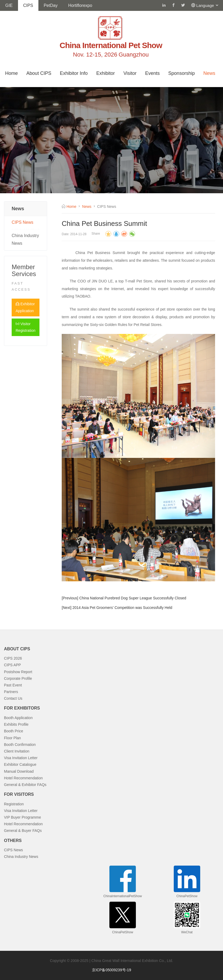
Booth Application (18, 718)
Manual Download (19, 771)
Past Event (13, 685)
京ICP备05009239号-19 (111, 970)
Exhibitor (105, 73)
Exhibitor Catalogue (20, 764)
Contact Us (13, 698)
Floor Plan (12, 738)
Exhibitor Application (25, 307)
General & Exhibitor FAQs (25, 785)
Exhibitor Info (74, 73)
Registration (14, 804)
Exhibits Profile (16, 724)
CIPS (28, 5)
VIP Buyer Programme (23, 817)
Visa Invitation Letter (21, 758)
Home (11, 73)
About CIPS (39, 73)
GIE (9, 5)
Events (152, 73)
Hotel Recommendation (23, 778)
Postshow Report (18, 672)
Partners (11, 692)
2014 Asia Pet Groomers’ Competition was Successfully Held (122, 608)
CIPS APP (12, 665)
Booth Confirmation (20, 745)
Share (96, 234)
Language (208, 5)
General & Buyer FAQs (23, 831)
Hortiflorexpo (80, 5)
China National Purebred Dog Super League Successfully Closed (133, 598)
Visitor (130, 73)
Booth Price (14, 731)
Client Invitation (17, 751)
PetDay (51, 5)
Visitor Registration (26, 327)
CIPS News (23, 222)
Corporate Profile (18, 678)
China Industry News (25, 239)
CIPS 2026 (13, 658)
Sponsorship (181, 73)
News (209, 73)
